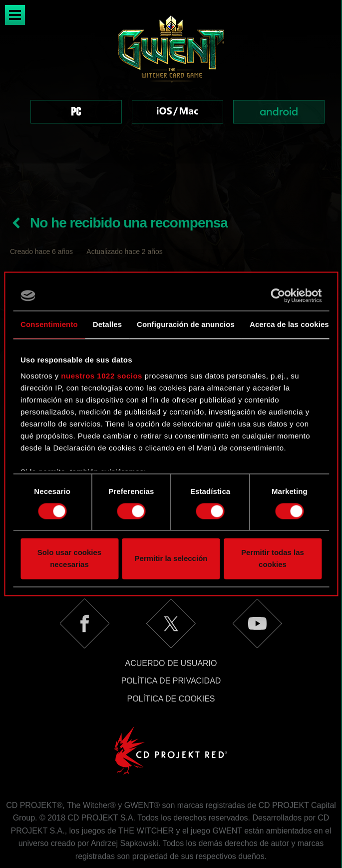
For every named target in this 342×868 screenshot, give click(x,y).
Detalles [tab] (107, 324)
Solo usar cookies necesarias (69, 559)
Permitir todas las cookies (273, 559)
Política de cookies (171, 662)
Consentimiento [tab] (49, 324)
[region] (171, 82)
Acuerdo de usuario (171, 626)
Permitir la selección (171, 559)
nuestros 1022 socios (102, 376)
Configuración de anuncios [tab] (186, 324)
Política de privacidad (171, 644)
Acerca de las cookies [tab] (289, 324)
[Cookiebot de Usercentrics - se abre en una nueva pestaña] (278, 295)
